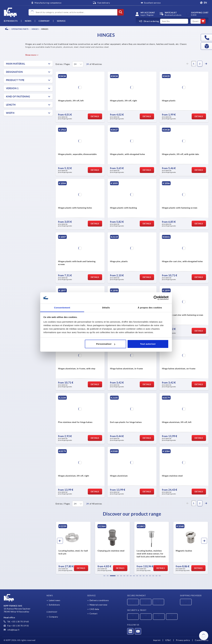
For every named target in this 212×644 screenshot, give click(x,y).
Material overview (98, 605)
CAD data (94, 609)
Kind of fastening (18, 96)
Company (44, 21)
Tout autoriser (148, 344)
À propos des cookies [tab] (150, 308)
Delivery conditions (99, 600)
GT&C (168, 640)
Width (10, 113)
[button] (104, 576)
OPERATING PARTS (20, 29)
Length (11, 105)
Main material (16, 64)
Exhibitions (54, 605)
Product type (15, 80)
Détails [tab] (106, 308)
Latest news (55, 600)
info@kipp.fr (12, 630)
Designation (14, 72)
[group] (73, 548)
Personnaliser (106, 344)
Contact (93, 614)
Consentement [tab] (62, 308)
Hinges (35, 29)
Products (11, 21)
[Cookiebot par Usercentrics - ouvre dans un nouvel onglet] (156, 298)
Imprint (157, 640)
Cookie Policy (202, 640)
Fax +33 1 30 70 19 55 (16, 626)
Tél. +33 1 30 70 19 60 (16, 622)
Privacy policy (183, 640)
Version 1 (12, 88)
